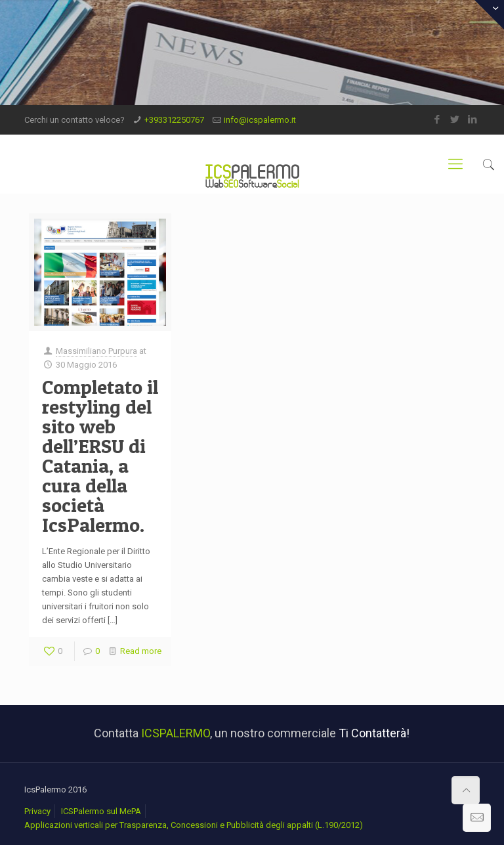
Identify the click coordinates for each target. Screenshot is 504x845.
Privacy (37, 811)
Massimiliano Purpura (96, 351)
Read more (141, 651)
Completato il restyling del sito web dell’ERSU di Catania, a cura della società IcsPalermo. (100, 456)
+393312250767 (174, 120)
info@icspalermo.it (260, 120)
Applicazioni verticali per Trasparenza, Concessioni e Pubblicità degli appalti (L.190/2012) (194, 825)
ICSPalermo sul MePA (101, 811)
